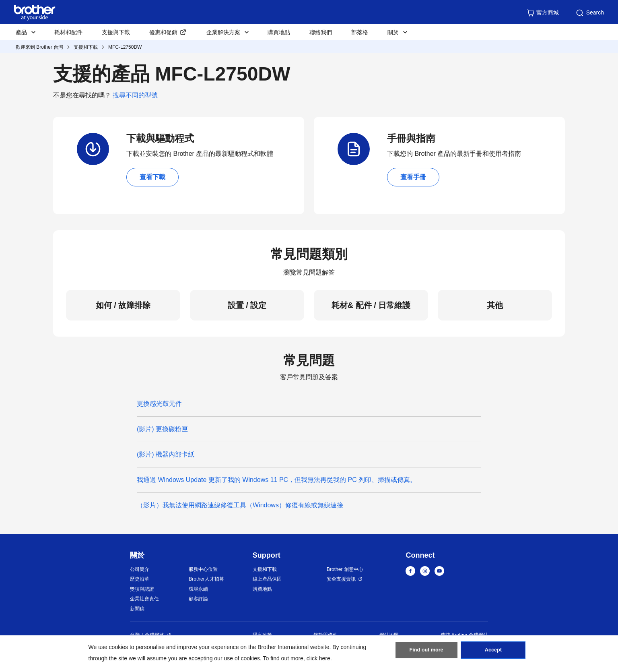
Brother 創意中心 (345, 569)
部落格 (360, 32)
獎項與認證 (142, 589)
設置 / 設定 (247, 305)
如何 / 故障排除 (123, 305)
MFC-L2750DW (125, 47)
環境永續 (198, 589)
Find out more (426, 652)
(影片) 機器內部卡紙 (166, 454)
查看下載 (152, 177)
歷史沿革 (140, 579)
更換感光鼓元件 (159, 404)
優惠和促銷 (163, 32)
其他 (495, 305)
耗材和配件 (68, 32)
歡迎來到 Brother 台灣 (39, 47)
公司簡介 (140, 569)
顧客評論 (198, 599)
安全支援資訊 (341, 579)
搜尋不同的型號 (135, 95)
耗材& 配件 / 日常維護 (371, 305)
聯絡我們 (321, 32)
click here (318, 658)
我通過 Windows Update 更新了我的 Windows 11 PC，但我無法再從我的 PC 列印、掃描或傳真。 (277, 480)
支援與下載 (116, 32)
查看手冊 (413, 177)
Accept (493, 652)
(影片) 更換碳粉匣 (162, 429)
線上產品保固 (267, 579)
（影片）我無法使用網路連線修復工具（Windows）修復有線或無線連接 (240, 505)
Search (589, 13)
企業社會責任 (144, 599)
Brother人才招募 (206, 579)
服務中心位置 (203, 569)
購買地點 (279, 32)
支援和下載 (86, 47)
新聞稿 (137, 609)
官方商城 (543, 13)
